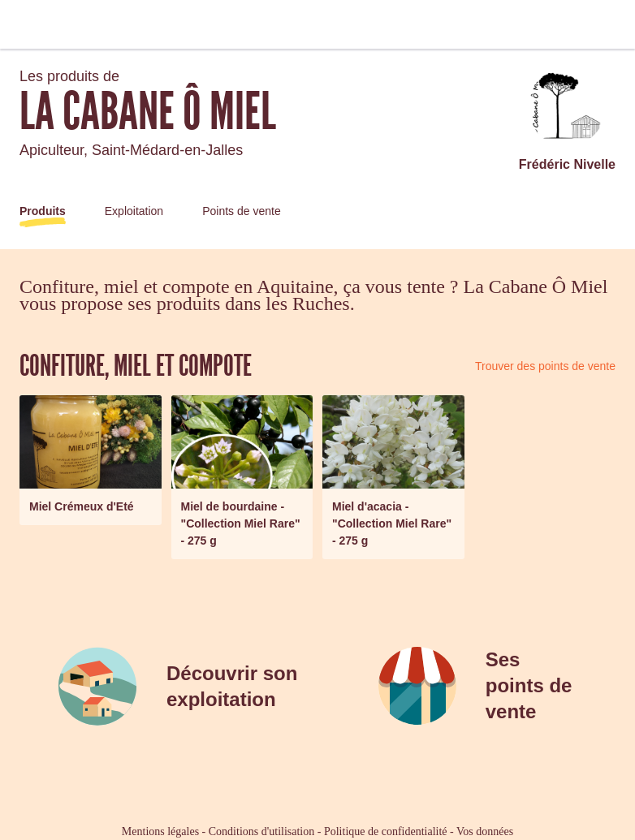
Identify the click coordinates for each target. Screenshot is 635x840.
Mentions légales (160, 831)
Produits (43, 211)
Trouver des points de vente (545, 366)
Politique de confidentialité (386, 831)
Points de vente (242, 211)
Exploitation (134, 211)
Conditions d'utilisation (261, 831)
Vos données (485, 831)
